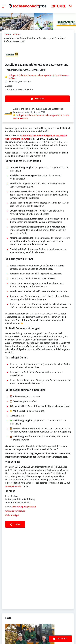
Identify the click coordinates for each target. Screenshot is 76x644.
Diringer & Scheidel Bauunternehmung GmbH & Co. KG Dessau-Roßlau (39, 77)
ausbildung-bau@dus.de (24, 490)
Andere (16, 34)
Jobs (7, 34)
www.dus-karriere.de (15, 494)
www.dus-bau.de (13, 469)
